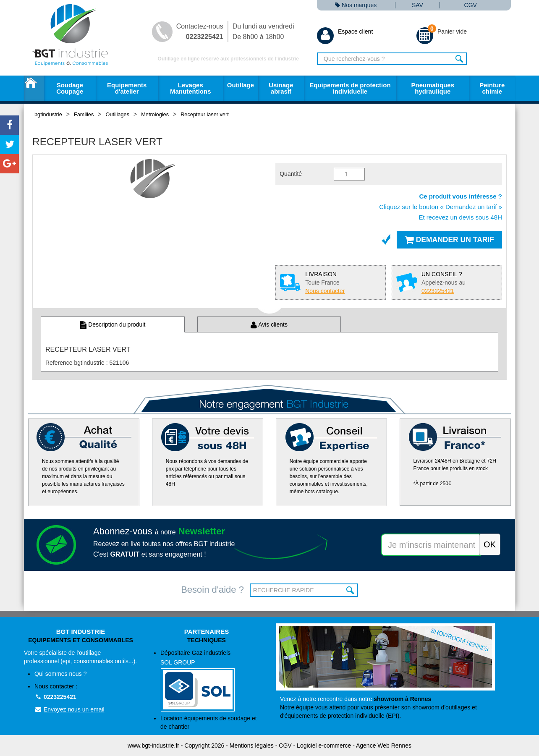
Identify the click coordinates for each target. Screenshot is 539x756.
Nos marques (356, 5)
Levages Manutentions (191, 88)
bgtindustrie (48, 114)
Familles (84, 114)
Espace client (345, 31)
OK (351, 590)
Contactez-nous (200, 31)
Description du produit (113, 324)
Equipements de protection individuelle (350, 88)
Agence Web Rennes (384, 746)
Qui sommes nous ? (61, 674)
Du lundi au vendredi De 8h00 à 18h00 (263, 31)
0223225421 (55, 697)
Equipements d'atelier (127, 88)
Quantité (291, 174)
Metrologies (155, 114)
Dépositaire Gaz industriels (212, 681)
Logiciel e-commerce (324, 746)
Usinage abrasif (281, 88)
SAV (417, 5)
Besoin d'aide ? (212, 590)
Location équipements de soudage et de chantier (209, 722)
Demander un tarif (449, 240)
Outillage (241, 85)
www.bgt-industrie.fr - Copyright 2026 (176, 746)
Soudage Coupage (70, 88)
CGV (471, 5)
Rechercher (459, 59)
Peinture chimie (492, 88)
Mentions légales (252, 746)
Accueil (34, 88)
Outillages (118, 114)
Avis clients (269, 324)
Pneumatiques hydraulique (433, 88)
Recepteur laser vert (205, 114)
